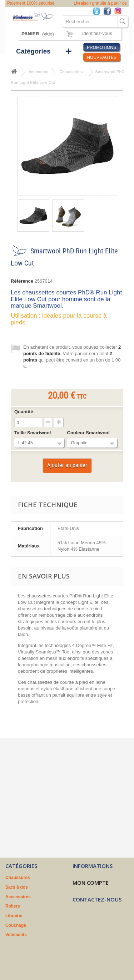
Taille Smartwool (33, 433)
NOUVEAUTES (102, 57)
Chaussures (18, 878)
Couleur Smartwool (89, 433)
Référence (22, 281)
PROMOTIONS (101, 47)
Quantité (24, 412)
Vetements (16, 935)
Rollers (13, 906)
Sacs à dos (17, 887)
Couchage (16, 925)
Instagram (120, 12)
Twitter (98, 12)
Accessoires (18, 897)
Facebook (109, 12)
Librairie (14, 916)
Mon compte (91, 883)
